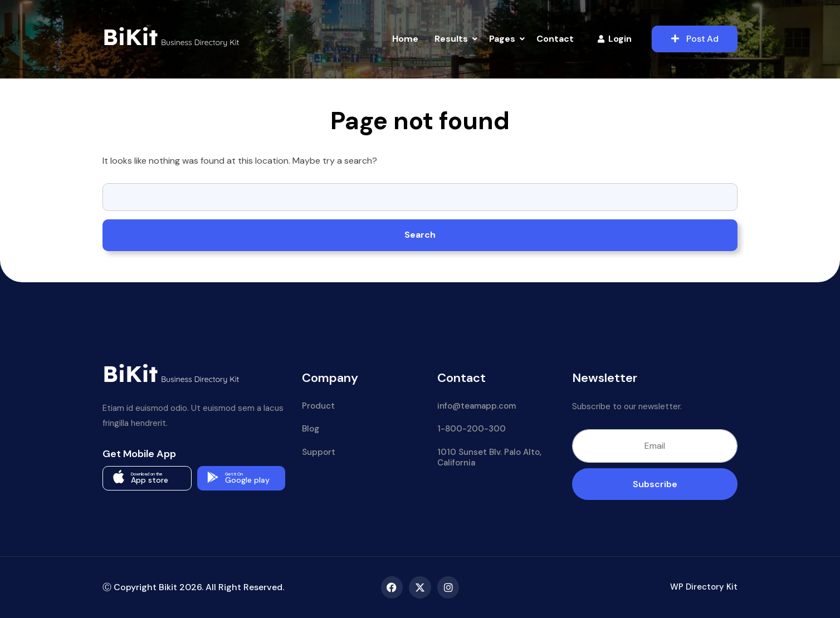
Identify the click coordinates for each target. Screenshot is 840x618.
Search (420, 235)
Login (615, 39)
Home (405, 39)
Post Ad (695, 39)
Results (451, 39)
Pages (502, 39)
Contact (555, 39)
